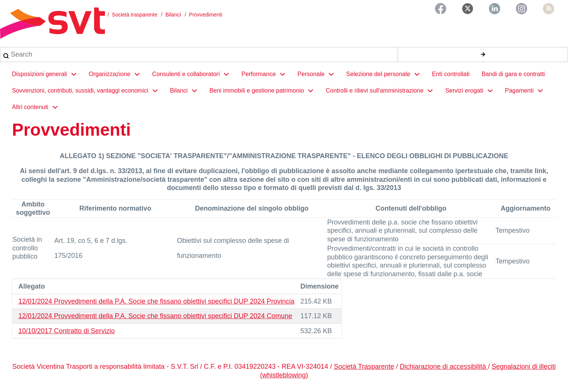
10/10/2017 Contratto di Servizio (67, 331)
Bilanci (173, 15)
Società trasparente (135, 15)
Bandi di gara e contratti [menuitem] (513, 74)
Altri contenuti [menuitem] (30, 107)
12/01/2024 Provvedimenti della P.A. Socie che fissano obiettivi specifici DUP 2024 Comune (155, 316)
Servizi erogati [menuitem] (464, 91)
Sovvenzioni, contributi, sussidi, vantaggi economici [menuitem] (80, 91)
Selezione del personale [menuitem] (378, 74)
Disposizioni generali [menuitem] (40, 74)
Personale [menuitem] (311, 74)
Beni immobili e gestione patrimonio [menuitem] (257, 91)
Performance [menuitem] (259, 74)
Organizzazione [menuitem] (110, 74)
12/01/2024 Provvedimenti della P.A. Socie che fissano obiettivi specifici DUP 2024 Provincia (156, 301)
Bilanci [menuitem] (179, 91)
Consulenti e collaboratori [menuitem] (186, 74)
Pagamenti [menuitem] (519, 91)
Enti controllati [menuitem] (451, 74)
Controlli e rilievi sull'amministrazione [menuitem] (374, 91)
